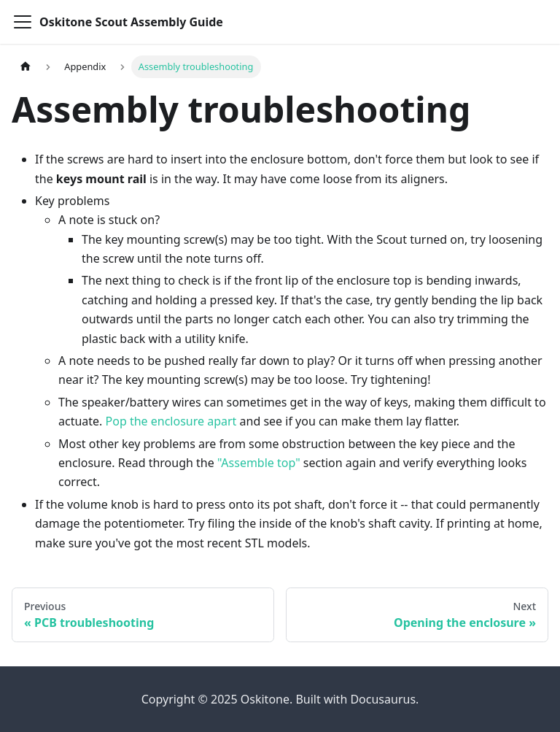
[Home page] (26, 67)
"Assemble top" (259, 463)
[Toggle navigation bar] (23, 22)
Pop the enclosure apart (171, 421)
